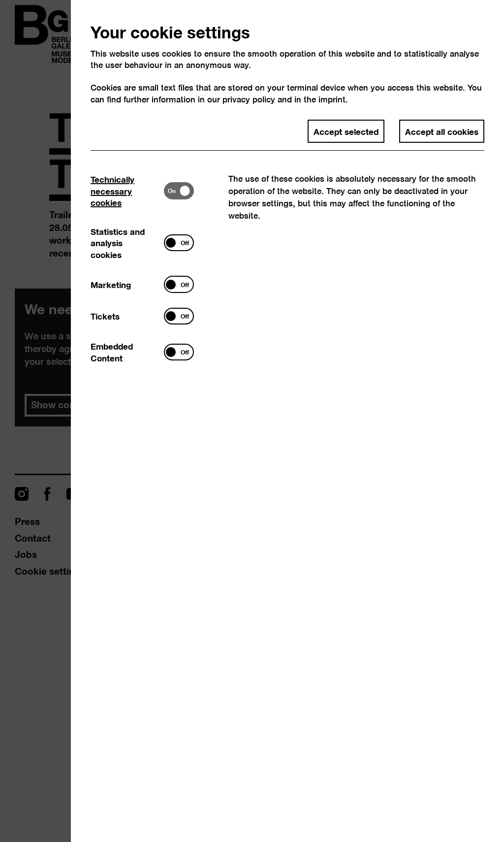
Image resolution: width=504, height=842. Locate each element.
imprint (332, 99)
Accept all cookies (442, 131)
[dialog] (252, 421)
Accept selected (346, 131)
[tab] (127, 191)
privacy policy (249, 99)
